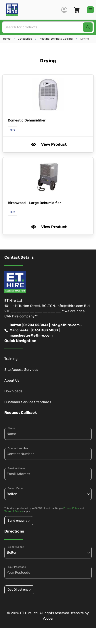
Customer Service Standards (28, 402)
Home (7, 39)
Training (11, 359)
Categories (25, 39)
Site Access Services (21, 370)
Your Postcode (17, 567)
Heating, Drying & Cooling (56, 39)
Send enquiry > (19, 521)
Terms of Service (14, 511)
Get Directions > (19, 590)
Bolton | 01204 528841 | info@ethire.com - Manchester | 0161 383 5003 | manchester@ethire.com (43, 330)
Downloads (13, 391)
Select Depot (16, 488)
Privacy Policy (71, 508)
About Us (12, 380)
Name (11, 428)
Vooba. (48, 618)
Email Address (17, 468)
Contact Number (18, 448)
